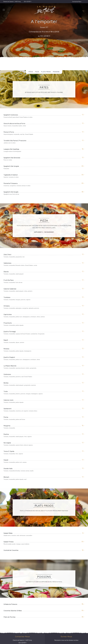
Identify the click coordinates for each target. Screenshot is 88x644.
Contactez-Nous (77, 1)
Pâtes (31, 72)
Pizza (37, 72)
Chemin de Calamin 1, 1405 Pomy (12, 1)
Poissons (56, 72)
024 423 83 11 (28, 1)
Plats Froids (46, 72)
